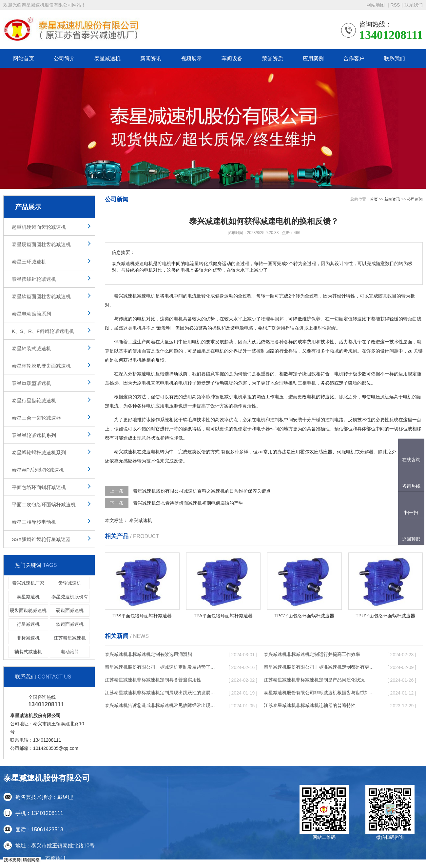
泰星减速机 (107, 58)
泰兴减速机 (141, 520)
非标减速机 (28, 638)
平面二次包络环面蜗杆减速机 (44, 505)
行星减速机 (28, 624)
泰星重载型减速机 (31, 383)
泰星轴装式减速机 (31, 348)
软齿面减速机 (70, 624)
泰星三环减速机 (29, 262)
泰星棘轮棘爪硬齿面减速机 (41, 366)
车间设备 (232, 58)
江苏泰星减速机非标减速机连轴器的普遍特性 (310, 705)
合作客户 (354, 58)
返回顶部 (411, 539)
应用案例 (313, 58)
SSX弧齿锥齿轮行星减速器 (41, 539)
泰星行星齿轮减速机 (34, 400)
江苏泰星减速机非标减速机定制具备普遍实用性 (153, 680)
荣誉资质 (273, 58)
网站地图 (376, 5)
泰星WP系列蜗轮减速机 (38, 470)
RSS (395, 5)
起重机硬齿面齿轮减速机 (39, 227)
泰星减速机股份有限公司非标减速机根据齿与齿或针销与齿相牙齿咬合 (319, 693)
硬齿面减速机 (70, 610)
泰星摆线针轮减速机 (34, 279)
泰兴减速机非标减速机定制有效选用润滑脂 (148, 654)
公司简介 (64, 58)
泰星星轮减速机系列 (34, 435)
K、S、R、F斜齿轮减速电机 (43, 331)
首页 (374, 199)
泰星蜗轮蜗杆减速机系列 (39, 452)
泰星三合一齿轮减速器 (36, 418)
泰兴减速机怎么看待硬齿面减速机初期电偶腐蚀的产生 (188, 503)
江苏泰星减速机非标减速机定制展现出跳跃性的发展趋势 (161, 693)
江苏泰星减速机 (70, 638)
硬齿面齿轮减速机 (28, 610)
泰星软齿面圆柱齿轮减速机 (41, 296)
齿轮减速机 (70, 583)
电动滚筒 (70, 652)
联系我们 (414, 5)
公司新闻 (415, 199)
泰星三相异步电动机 (34, 522)
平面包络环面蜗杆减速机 (39, 487)
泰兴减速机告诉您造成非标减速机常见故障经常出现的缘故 (161, 705)
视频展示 (191, 58)
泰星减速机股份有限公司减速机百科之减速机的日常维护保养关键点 (202, 491)
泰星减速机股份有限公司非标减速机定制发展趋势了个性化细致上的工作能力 (161, 667)
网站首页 (24, 58)
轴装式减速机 (28, 652)
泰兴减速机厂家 (28, 583)
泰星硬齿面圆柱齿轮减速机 (41, 244)
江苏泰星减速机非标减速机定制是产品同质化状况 (314, 680)
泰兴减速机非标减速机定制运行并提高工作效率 (312, 654)
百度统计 (56, 859)
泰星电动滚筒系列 (31, 314)
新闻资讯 (151, 58)
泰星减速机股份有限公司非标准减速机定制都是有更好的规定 (319, 667)
